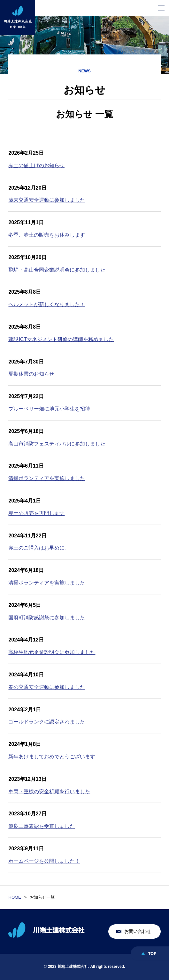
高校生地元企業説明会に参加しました (52, 652)
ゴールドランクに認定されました (47, 722)
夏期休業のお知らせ (31, 374)
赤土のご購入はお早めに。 (39, 548)
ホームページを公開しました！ (44, 861)
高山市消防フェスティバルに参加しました (57, 444)
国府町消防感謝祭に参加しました (47, 618)
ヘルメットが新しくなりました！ (47, 304)
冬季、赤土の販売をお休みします (47, 235)
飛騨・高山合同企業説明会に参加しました (57, 270)
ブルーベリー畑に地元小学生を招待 (49, 409)
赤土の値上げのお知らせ (36, 165)
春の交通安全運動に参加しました (47, 687)
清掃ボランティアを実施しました (47, 478)
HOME (15, 897)
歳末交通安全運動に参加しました (47, 200)
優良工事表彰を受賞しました (42, 826)
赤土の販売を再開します (36, 513)
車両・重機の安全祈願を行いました (49, 792)
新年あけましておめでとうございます (52, 757)
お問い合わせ (138, 931)
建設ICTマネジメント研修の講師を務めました (61, 339)
